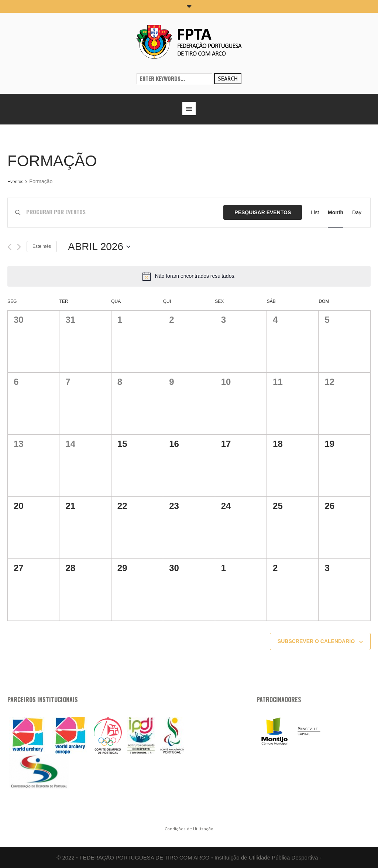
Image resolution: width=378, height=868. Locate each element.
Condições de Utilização (189, 829)
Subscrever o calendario (316, 641)
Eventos (15, 182)
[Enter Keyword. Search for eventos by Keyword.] (125, 213)
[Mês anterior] (9, 247)
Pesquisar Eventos (263, 212)
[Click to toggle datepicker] (99, 247)
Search (228, 78)
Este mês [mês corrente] (42, 246)
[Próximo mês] (19, 247)
